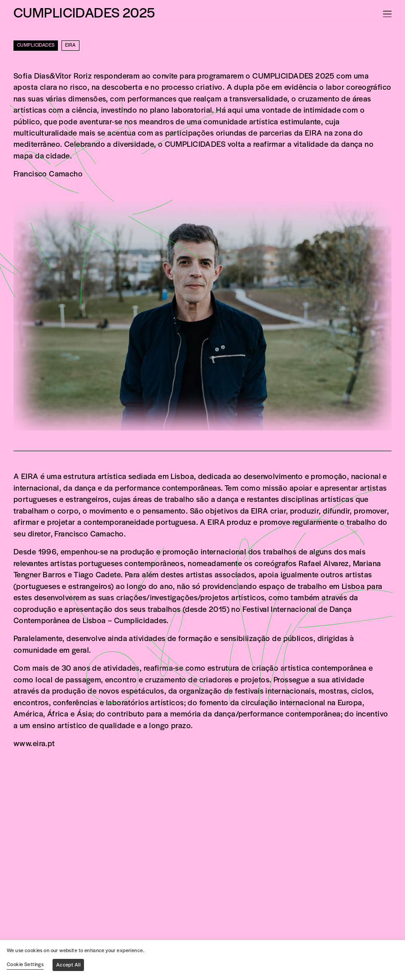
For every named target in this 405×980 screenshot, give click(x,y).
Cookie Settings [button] (25, 965)
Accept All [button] (68, 965)
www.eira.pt (34, 744)
